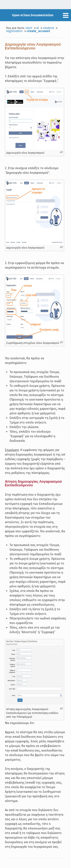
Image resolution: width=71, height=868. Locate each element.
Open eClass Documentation (33, 15)
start (29, 28)
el (38, 28)
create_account (38, 31)
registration (14, 31)
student (48, 28)
